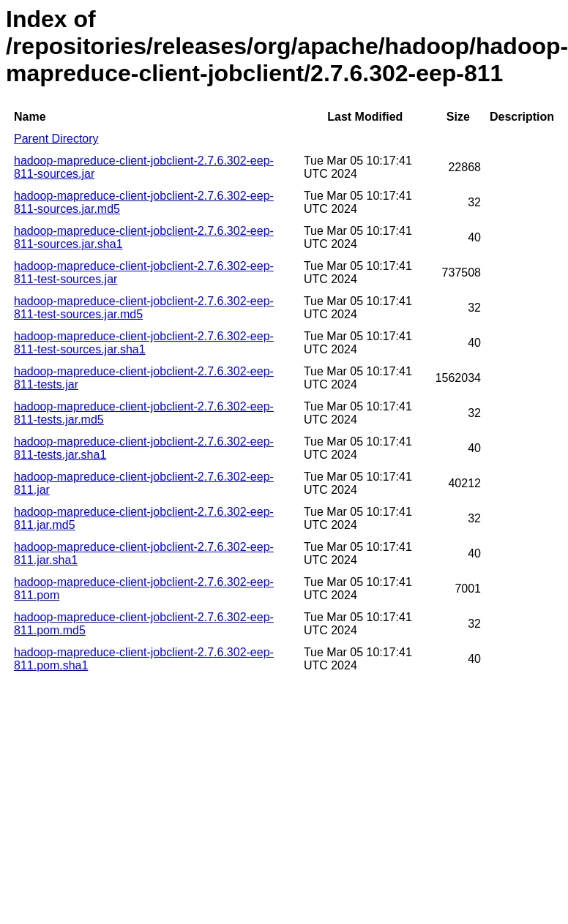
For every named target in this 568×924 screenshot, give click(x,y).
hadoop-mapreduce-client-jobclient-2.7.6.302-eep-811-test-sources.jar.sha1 (144, 343)
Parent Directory (56, 139)
